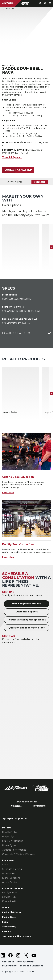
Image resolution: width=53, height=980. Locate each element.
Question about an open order (26, 628)
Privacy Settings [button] (26, 962)
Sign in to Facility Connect (17, 936)
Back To (8, 9)
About (6, 907)
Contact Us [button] (8, 962)
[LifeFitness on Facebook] (10, 955)
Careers (7, 931)
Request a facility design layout (27, 620)
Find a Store (9, 917)
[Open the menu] (50, 3)
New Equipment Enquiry (27, 604)
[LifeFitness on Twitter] (26, 955)
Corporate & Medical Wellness (19, 854)
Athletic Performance (14, 850)
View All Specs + (12, 157)
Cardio (6, 865)
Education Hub (11, 901)
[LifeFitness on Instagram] (18, 955)
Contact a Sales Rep (18, 170)
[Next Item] (51, 247)
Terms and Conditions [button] (31, 966)
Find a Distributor (12, 912)
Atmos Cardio (10, 882)
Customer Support (27, 612)
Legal (5, 922)
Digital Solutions (11, 878)
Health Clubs (9, 832)
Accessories (8, 873)
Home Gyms (9, 845)
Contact (40, 182)
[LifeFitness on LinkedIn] (3, 955)
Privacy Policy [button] (9, 966)
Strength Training (12, 869)
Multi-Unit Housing (13, 841)
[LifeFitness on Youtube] (34, 955)
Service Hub (9, 897)
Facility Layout (10, 893)
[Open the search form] (45, 3)
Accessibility (9, 927)
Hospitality (8, 837)
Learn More (8, 492)
